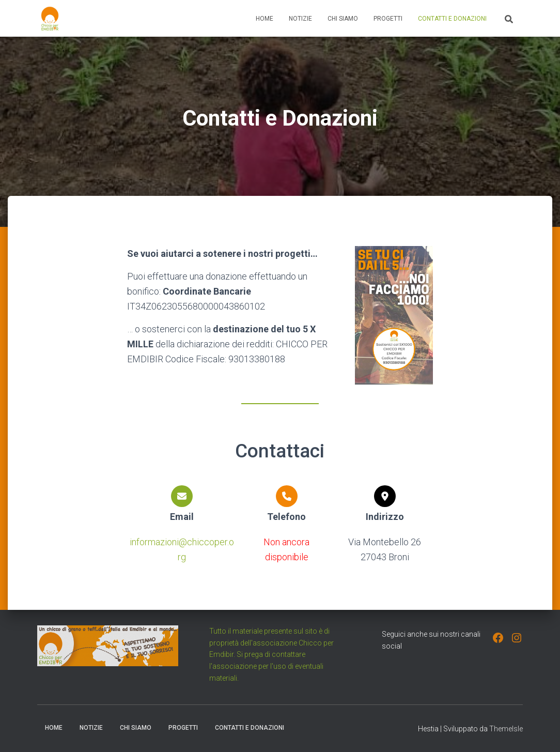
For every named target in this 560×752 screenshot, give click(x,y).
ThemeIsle (506, 729)
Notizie (300, 19)
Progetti (388, 19)
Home (265, 19)
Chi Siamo (343, 19)
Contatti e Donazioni (452, 19)
